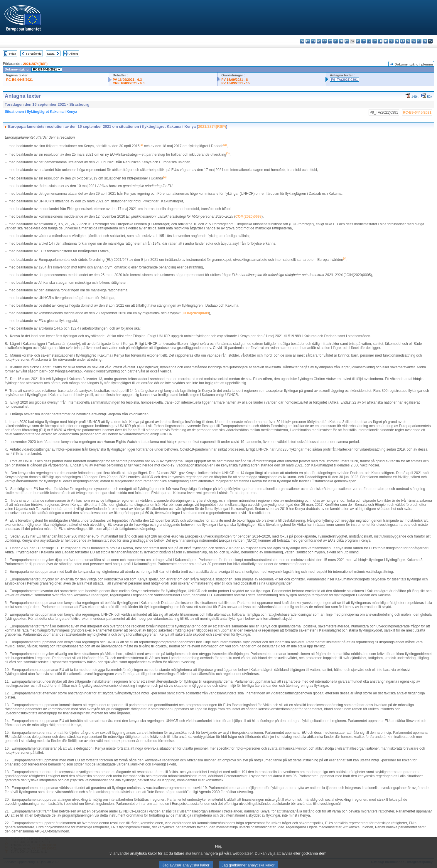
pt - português (403, 41)
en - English (341, 41)
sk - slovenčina (414, 41)
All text (74, 54)
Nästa (51, 54)
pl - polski (397, 41)
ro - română (408, 41)
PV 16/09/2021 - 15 (235, 83)
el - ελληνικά (336, 41)
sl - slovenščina (419, 41)
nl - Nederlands (391, 41)
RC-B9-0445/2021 (20, 80)
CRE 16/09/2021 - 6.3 (129, 83)
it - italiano (363, 41)
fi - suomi (425, 41)
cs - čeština (313, 41)
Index (12, 54)
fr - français (347, 41)
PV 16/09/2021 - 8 (234, 80)
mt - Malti (386, 41)
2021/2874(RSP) (35, 64)
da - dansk (319, 41)
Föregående (34, 54)
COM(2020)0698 (248, 216)
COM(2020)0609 (196, 313)
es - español (308, 41)
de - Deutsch (324, 41)
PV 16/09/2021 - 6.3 (127, 80)
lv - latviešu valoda (369, 41)
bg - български (302, 41)
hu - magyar (380, 41)
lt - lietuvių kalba (375, 41)
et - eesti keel (330, 41)
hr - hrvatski (358, 41)
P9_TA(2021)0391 (344, 80)
